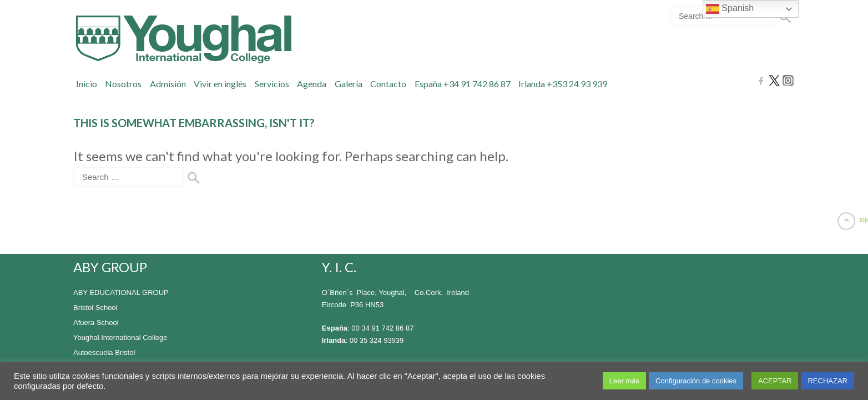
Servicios (272, 84)
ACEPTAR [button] (775, 381)
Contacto (388, 84)
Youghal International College (120, 337)
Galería (349, 84)
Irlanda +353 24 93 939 (563, 84)
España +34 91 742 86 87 (463, 84)
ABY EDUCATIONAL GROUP (121, 292)
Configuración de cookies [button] (696, 381)
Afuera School (96, 322)
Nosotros (123, 84)
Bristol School (95, 307)
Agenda (312, 84)
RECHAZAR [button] (827, 381)
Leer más (624, 381)
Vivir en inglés (220, 84)
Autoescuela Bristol (104, 352)
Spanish (730, 9)
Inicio (87, 84)
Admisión (168, 84)
